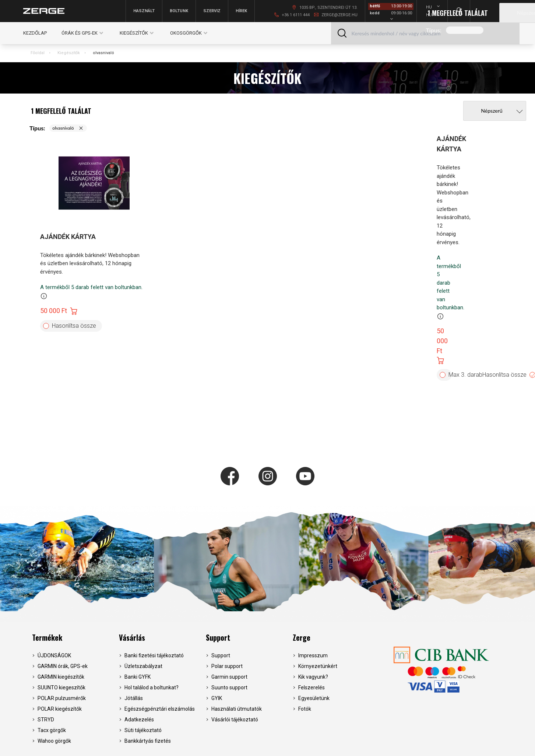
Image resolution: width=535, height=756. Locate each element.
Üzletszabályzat (143, 666)
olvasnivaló (103, 53)
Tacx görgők (52, 730)
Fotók (305, 709)
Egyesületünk (314, 698)
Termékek (47, 637)
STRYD (46, 720)
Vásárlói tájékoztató (235, 720)
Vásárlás (132, 637)
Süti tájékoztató (143, 730)
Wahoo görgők (54, 741)
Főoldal (38, 53)
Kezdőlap (35, 33)
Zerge (302, 637)
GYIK (217, 698)
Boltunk (179, 11)
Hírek (241, 11)
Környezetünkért (318, 666)
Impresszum (313, 655)
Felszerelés (312, 688)
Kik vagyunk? (313, 677)
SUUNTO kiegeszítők (61, 688)
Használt (144, 11)
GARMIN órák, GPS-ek (63, 666)
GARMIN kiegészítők (61, 677)
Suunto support (229, 688)
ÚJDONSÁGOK (54, 655)
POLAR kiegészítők (60, 709)
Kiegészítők (69, 53)
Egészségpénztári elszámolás (160, 709)
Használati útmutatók (237, 709)
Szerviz (212, 11)
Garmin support (229, 677)
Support (218, 637)
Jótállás (134, 698)
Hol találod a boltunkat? (152, 688)
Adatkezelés (139, 720)
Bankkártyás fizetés (148, 741)
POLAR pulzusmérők (62, 698)
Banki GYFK (138, 677)
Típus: (434, 30)
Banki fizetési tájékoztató (154, 655)
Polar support (227, 666)
